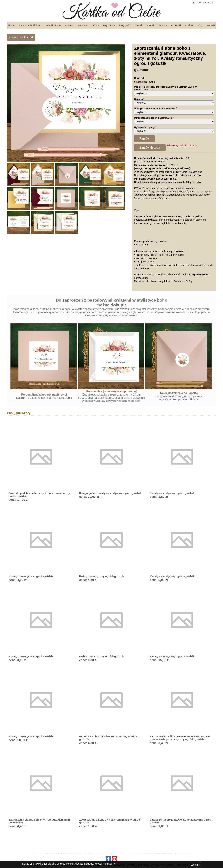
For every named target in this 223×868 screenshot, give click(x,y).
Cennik (139, 25)
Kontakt (211, 25)
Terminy (162, 25)
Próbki (150, 25)
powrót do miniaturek (22, 37)
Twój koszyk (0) (206, 3)
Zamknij (195, 865)
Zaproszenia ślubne (29, 25)
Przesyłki (176, 25)
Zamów (144, 139)
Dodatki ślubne (53, 25)
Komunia (83, 25)
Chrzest (69, 25)
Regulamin (109, 25)
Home (11, 25)
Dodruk (189, 25)
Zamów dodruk (150, 148)
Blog (200, 25)
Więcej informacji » (105, 864)
